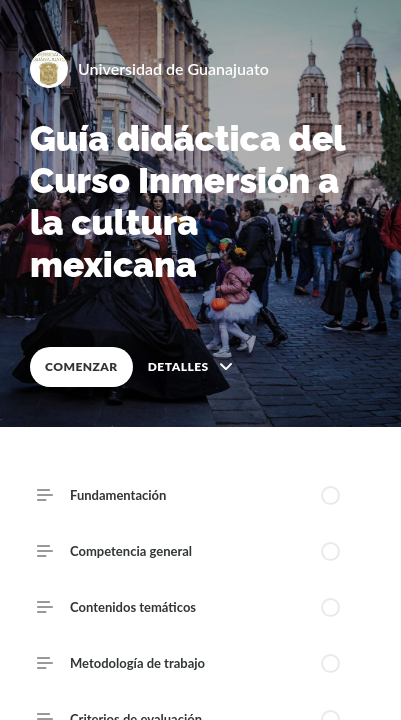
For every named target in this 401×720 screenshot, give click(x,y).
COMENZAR (81, 366)
